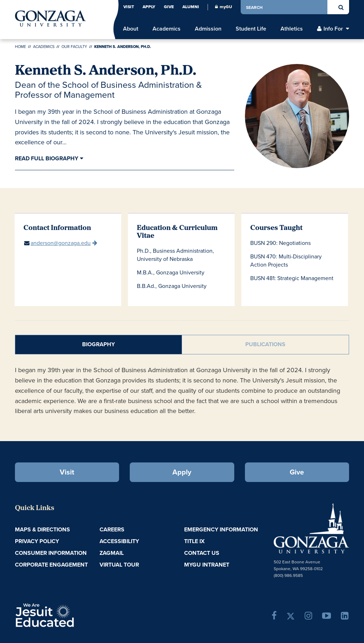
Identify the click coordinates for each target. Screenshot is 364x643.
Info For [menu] (333, 29)
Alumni (191, 7)
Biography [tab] (98, 344)
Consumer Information (51, 553)
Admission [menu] (208, 29)
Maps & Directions (42, 529)
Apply (149, 7)
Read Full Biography (47, 158)
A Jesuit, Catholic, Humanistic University (69, 615)
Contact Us (202, 553)
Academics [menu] (167, 29)
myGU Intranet (207, 565)
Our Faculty (74, 47)
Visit (129, 7)
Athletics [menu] (292, 29)
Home (20, 47)
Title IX (194, 541)
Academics (44, 47)
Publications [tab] (265, 344)
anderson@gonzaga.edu (61, 243)
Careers (112, 529)
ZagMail (112, 553)
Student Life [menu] (251, 29)
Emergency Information (221, 529)
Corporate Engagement (51, 565)
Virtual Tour (119, 565)
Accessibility (119, 541)
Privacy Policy (37, 541)
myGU (224, 7)
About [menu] (131, 29)
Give (169, 7)
